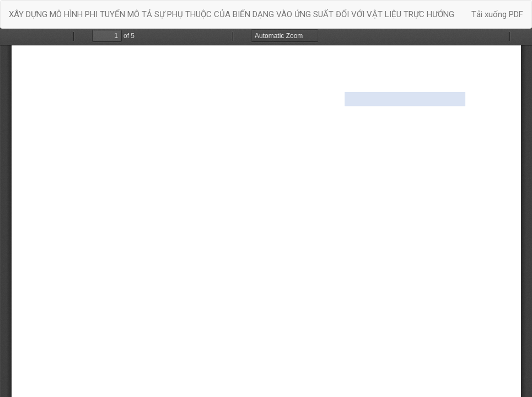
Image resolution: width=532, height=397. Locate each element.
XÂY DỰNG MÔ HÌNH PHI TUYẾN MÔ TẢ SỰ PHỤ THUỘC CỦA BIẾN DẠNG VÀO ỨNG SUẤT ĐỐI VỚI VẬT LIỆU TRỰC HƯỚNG (232, 14)
